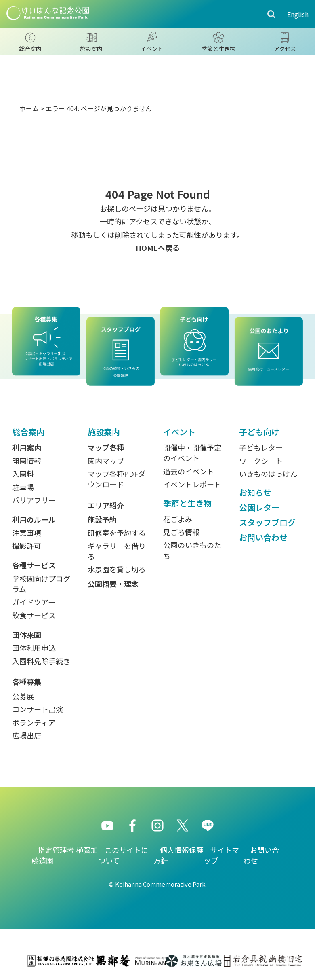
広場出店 (27, 735)
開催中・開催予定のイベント (192, 453)
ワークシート (261, 461)
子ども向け (259, 432)
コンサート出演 (38, 709)
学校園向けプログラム (41, 584)
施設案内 (104, 432)
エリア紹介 (106, 505)
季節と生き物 (187, 503)
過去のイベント (189, 471)
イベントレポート (192, 484)
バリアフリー (34, 500)
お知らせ (255, 492)
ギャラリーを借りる (117, 551)
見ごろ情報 (181, 532)
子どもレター (261, 447)
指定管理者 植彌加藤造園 (65, 855)
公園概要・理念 (113, 584)
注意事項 (27, 533)
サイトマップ (221, 855)
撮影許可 (27, 546)
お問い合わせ (263, 537)
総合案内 (28, 432)
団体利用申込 (34, 648)
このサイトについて (123, 855)
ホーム (29, 108)
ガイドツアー (34, 602)
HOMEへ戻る (158, 248)
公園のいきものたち (192, 550)
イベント (179, 432)
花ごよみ (178, 519)
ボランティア (34, 722)
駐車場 (23, 487)
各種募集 (27, 682)
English (298, 14)
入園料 (23, 474)
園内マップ (106, 461)
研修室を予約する (117, 533)
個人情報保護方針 (178, 855)
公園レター (259, 507)
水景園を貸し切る (117, 569)
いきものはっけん (268, 474)
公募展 (23, 696)
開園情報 (27, 461)
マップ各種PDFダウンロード (117, 479)
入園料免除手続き (41, 661)
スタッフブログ (267, 522)
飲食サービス (34, 615)
